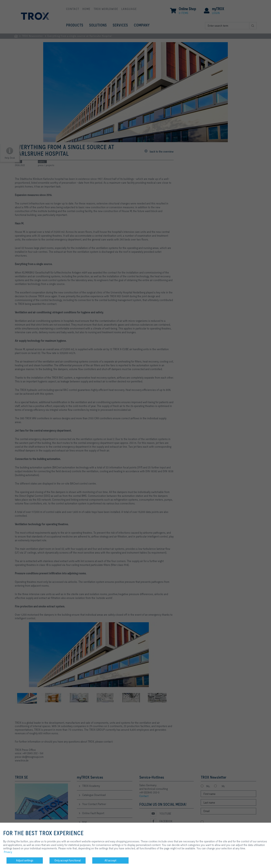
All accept (110, 860)
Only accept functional (68, 860)
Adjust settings (25, 860)
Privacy (8, 852)
